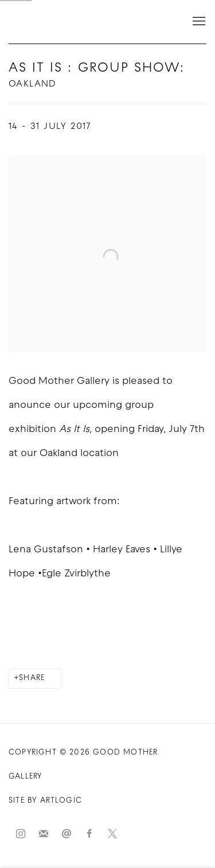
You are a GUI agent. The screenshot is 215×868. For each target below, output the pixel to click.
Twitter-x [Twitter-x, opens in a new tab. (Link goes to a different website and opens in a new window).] (112, 834)
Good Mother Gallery (66, 22)
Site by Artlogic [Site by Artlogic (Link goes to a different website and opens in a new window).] (45, 801)
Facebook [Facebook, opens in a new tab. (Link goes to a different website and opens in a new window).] (89, 834)
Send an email (67, 834)
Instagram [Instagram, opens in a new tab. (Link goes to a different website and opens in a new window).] (21, 834)
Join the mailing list (44, 834)
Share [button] (32, 678)
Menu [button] (198, 22)
